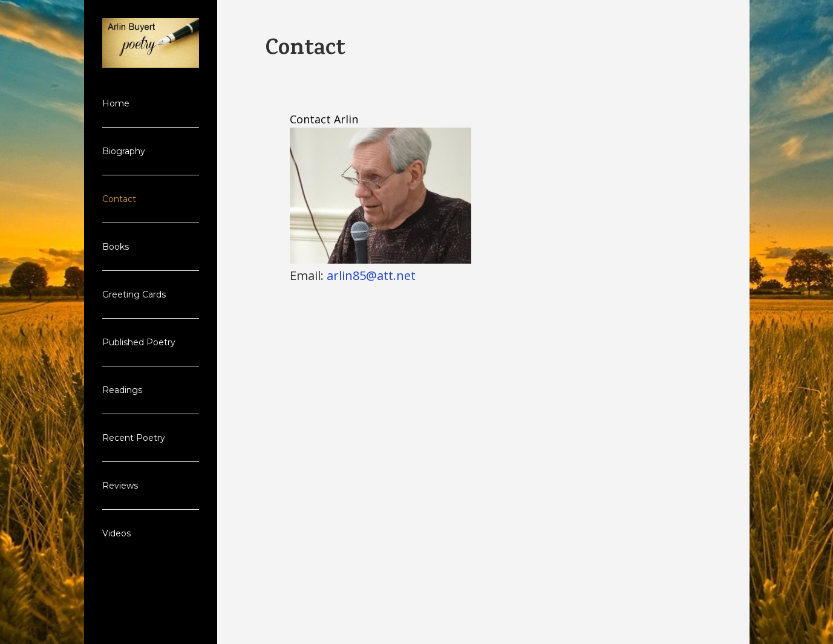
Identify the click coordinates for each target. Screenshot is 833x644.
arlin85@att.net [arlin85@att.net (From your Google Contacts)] (371, 275)
